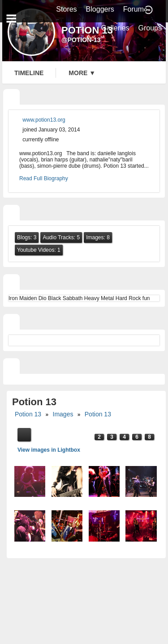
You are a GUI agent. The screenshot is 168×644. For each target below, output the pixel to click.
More (82, 73)
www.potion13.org (44, 120)
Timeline (29, 73)
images (63, 414)
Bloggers (100, 9)
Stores (66, 9)
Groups (150, 28)
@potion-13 (81, 40)
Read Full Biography (44, 178)
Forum (134, 9)
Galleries (115, 28)
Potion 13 (28, 414)
